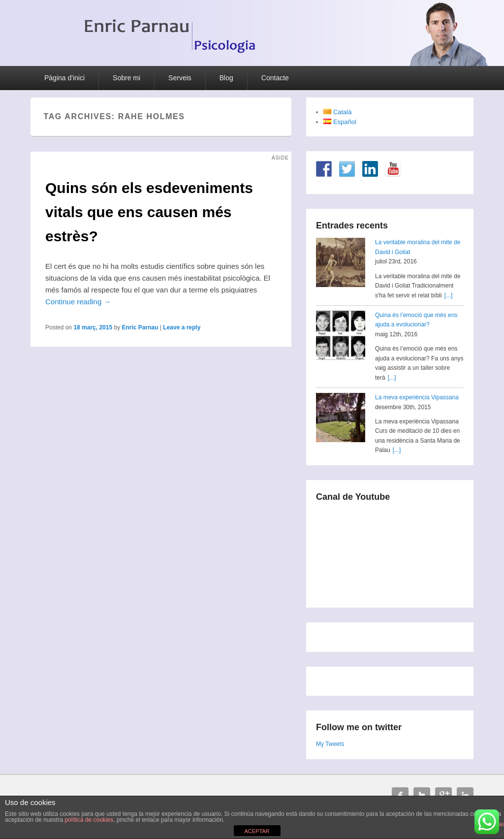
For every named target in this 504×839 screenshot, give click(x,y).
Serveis (180, 78)
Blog (226, 78)
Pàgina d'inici (64, 78)
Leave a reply (182, 327)
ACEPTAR (257, 831)
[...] (449, 295)
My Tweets (330, 744)
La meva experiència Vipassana (417, 397)
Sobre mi (126, 78)
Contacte (275, 78)
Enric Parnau (140, 327)
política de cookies (89, 820)
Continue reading (78, 302)
